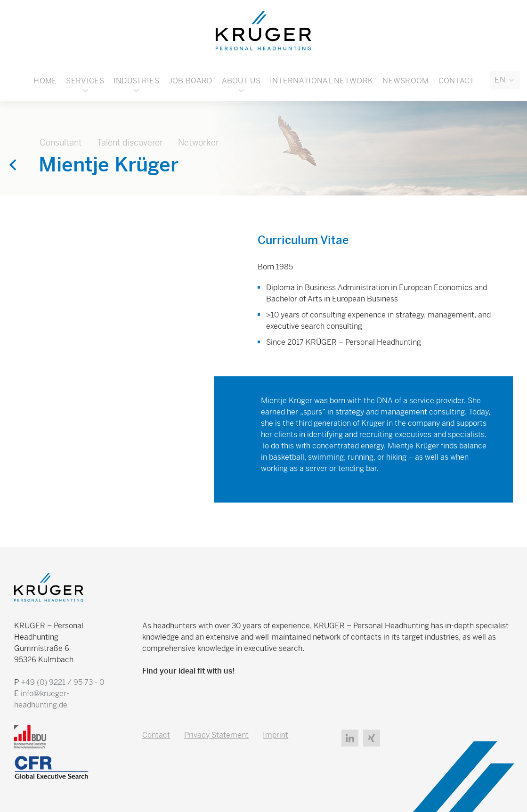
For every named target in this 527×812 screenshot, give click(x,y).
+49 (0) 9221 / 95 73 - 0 (62, 682)
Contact (457, 81)
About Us (241, 81)
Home (45, 81)
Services (85, 81)
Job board (191, 81)
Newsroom (405, 81)
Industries (136, 81)
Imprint (276, 735)
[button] (505, 80)
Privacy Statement (216, 735)
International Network (321, 81)
